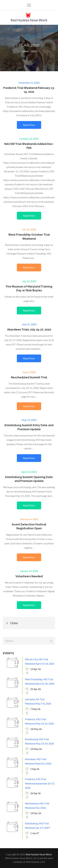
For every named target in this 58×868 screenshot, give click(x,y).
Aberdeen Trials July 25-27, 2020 (29, 330)
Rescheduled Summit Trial (29, 377)
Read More (29, 125)
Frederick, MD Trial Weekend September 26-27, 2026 (40, 783)
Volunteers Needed (29, 576)
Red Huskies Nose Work (29, 20)
